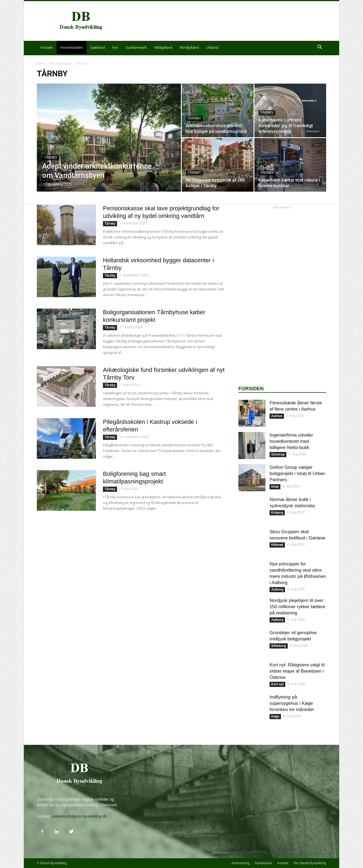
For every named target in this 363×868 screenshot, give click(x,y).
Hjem (41, 63)
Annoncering (240, 863)
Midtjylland (163, 47)
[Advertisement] (228, 21)
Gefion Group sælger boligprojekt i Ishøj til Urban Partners (297, 474)
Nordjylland (189, 47)
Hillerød (277, 545)
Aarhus (277, 416)
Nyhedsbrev (264, 863)
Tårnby (51, 158)
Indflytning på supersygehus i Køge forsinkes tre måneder (292, 703)
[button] (320, 48)
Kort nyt (277, 684)
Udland (212, 47)
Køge (275, 716)
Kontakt (283, 863)
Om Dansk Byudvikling (310, 863)
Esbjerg (277, 513)
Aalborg (277, 589)
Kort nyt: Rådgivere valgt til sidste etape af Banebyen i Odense (297, 671)
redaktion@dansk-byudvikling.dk (79, 816)
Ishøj (275, 487)
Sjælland (98, 47)
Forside (47, 47)
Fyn (115, 47)
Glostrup (278, 454)
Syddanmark (136, 47)
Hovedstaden (72, 47)
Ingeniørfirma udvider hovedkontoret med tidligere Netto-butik (291, 441)
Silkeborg (279, 646)
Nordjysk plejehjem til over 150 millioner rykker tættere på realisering (297, 607)
